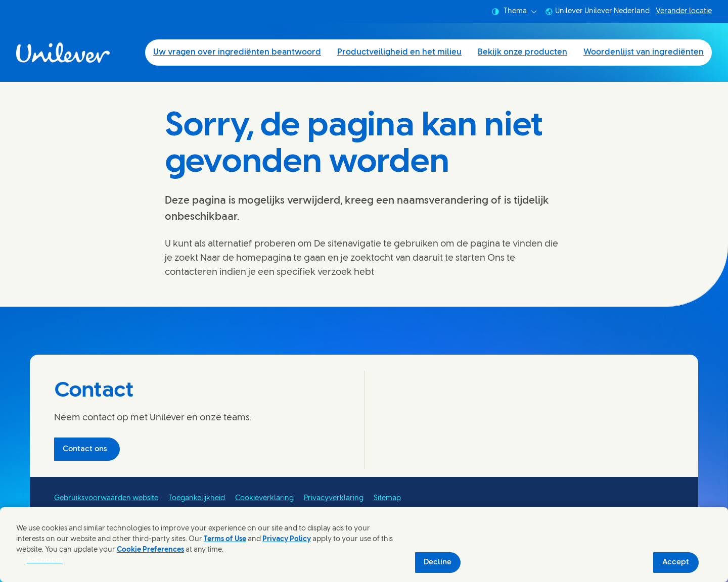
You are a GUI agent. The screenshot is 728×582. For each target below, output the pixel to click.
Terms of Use (225, 539)
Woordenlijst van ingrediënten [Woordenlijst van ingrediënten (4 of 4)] (644, 52)
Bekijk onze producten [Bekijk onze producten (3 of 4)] (522, 52)
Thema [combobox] (514, 12)
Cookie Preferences (150, 550)
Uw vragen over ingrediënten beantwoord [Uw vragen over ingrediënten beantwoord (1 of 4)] (237, 52)
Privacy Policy (287, 539)
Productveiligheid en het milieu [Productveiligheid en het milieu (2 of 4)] (399, 52)
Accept (676, 562)
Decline (438, 562)
